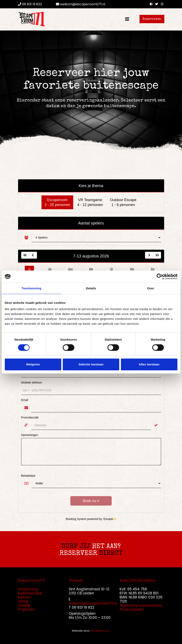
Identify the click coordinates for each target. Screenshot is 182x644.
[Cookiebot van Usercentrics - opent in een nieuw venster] (160, 277)
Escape (110, 519)
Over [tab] (151, 288)
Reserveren (152, 19)
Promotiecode (30, 417)
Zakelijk (24, 605)
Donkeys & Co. (101, 631)
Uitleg (23, 601)
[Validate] (156, 425)
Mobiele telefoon (32, 382)
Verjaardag (28, 589)
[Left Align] (25, 255)
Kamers (25, 597)
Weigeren (33, 364)
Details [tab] (91, 288)
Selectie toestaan (91, 364)
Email (25, 400)
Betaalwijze (28, 476)
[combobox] (26, 390)
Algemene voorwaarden (141, 605)
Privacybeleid (131, 609)
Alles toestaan (149, 364)
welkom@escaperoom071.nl (81, 4)
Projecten (26, 609)
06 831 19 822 (30, 4)
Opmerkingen (30, 435)
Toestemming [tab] (32, 288)
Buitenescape (30, 593)
